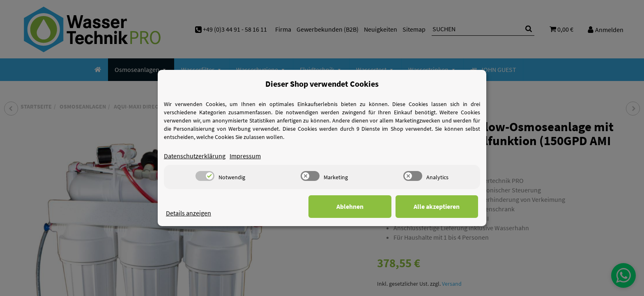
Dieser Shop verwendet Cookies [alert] (322, 84)
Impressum (245, 156)
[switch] (205, 176)
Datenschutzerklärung (195, 156)
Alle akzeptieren (437, 206)
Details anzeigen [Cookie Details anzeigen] (189, 213)
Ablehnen (351, 206)
